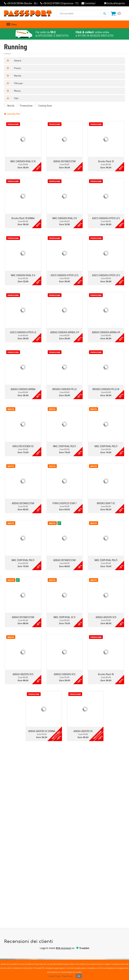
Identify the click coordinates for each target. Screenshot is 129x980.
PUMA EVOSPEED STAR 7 (65, 503)
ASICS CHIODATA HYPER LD (23, 332)
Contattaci (89, 3)
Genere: (18, 60)
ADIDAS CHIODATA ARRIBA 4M (106, 332)
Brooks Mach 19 (106, 161)
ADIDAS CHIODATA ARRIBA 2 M (65, 332)
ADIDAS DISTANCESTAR (64, 161)
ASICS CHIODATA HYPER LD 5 (106, 218)
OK (79, 976)
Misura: (17, 91)
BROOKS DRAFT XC (106, 503)
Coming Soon (45, 105)
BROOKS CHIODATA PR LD (64, 389)
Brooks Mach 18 (106, 674)
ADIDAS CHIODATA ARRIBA (23, 389)
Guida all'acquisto (114, 3)
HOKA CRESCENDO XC (23, 446)
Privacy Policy (67, 976)
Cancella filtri (12, 114)
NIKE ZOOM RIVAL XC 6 (64, 617)
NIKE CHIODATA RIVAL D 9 (23, 275)
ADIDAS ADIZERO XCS (106, 617)
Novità (11, 105)
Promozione (26, 105)
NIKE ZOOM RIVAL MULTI (64, 446)
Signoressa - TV (59, 3)
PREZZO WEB (56, 735)
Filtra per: (19, 83)
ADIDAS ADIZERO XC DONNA (42, 731)
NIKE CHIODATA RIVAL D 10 (23, 161)
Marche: (18, 76)
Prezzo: (18, 68)
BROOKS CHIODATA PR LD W (106, 389)
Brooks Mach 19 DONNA (23, 218)
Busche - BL (21, 3)
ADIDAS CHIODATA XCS (65, 674)
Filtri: (16, 98)
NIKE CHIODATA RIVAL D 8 (65, 218)
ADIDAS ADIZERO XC (83, 731)
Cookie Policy (54, 976)
